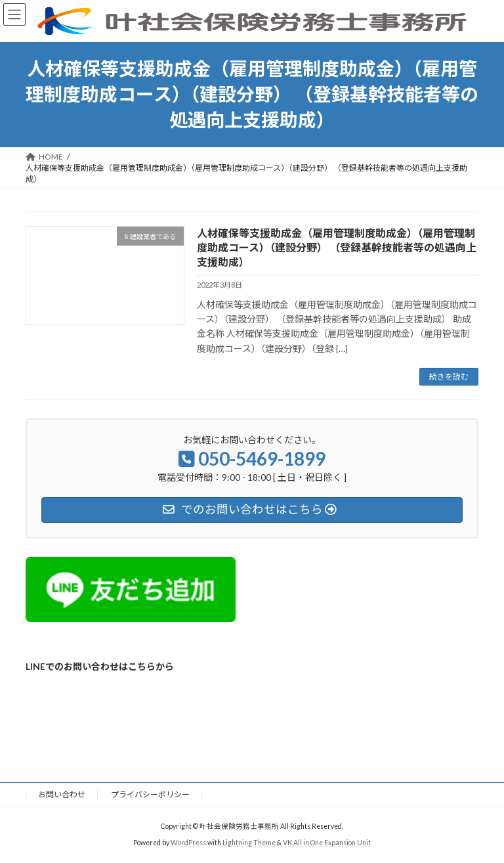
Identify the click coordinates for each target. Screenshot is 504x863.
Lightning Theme (249, 843)
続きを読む (449, 377)
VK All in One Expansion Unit (327, 843)
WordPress (188, 843)
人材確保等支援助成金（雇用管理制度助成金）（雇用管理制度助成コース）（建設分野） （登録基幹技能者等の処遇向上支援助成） (337, 248)
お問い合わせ (62, 794)
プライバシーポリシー (150, 794)
